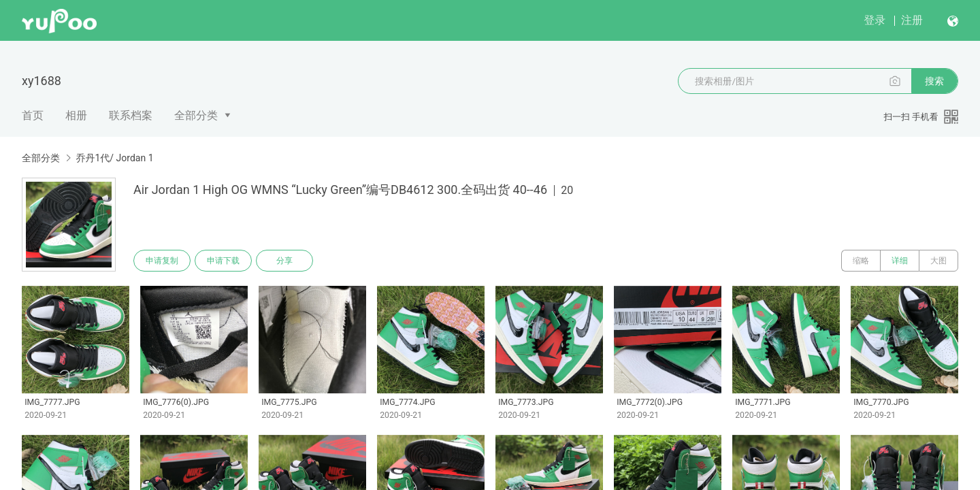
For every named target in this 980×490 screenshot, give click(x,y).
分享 (284, 261)
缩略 (861, 261)
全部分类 (196, 115)
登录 (875, 20)
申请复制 (162, 261)
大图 (938, 261)
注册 (912, 20)
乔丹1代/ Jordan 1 (114, 158)
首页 (33, 115)
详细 (900, 261)
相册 (76, 115)
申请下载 (223, 261)
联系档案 (131, 115)
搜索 (934, 81)
